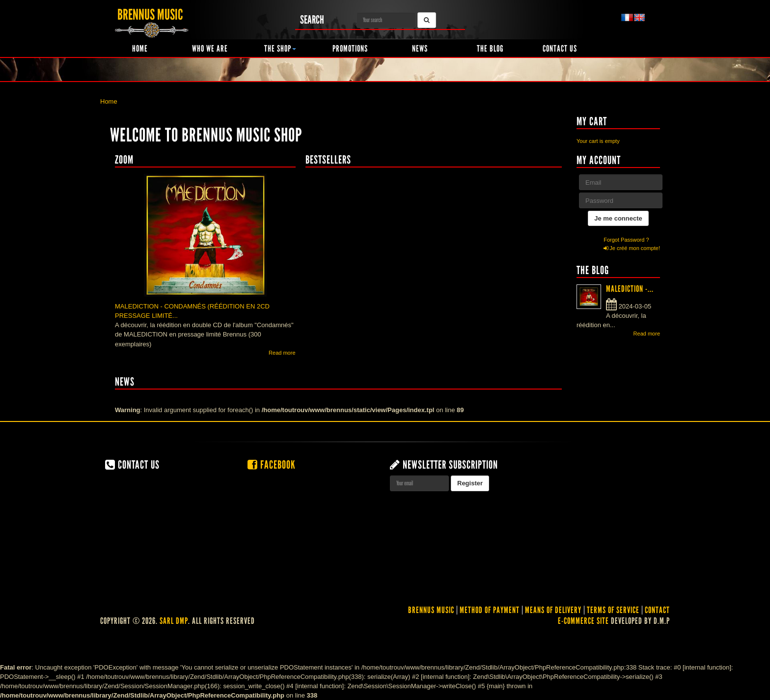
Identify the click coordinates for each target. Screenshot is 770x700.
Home (140, 49)
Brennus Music (431, 610)
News (420, 49)
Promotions (350, 49)
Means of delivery (553, 610)
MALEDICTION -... (630, 289)
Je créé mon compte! (632, 248)
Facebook (272, 465)
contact (657, 610)
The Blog (490, 49)
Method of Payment (490, 610)
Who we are (210, 49)
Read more (282, 353)
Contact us (560, 49)
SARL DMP (174, 621)
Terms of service (613, 610)
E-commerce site (583, 621)
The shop (280, 49)
